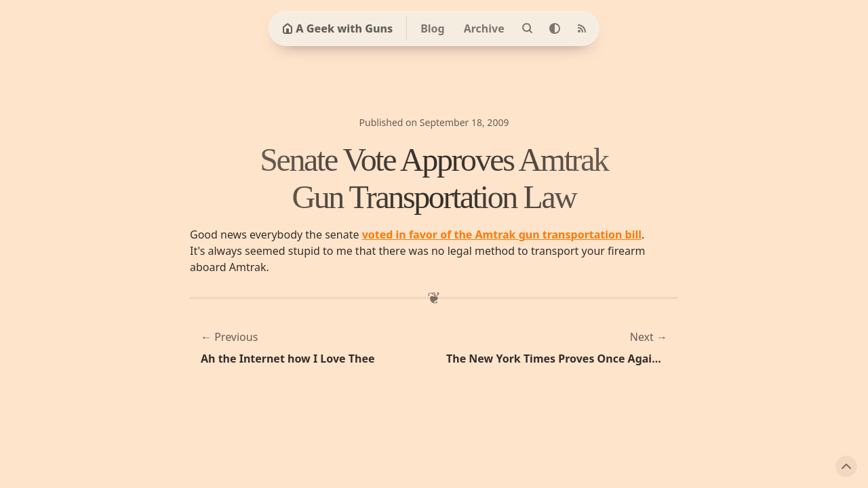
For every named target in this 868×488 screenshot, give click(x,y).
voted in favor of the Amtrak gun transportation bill (502, 235)
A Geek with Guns (337, 28)
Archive (484, 28)
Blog (433, 28)
